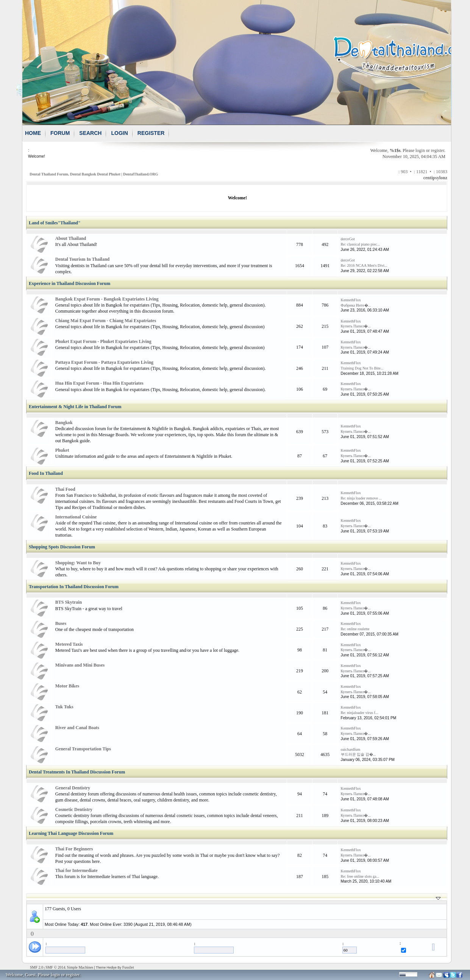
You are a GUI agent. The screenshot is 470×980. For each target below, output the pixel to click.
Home (33, 133)
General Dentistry (73, 788)
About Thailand (71, 238)
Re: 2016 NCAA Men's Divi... (364, 265)
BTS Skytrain (69, 602)
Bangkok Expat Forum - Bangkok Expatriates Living (107, 299)
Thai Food (65, 489)
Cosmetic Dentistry (74, 809)
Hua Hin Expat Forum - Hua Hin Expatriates (99, 383)
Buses (61, 623)
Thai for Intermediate (77, 870)
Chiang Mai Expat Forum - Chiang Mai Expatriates (106, 321)
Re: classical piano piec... (361, 244)
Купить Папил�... (356, 326)
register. (73, 975)
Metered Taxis (69, 644)
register (438, 150)
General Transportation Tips (83, 749)
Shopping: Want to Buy (78, 563)
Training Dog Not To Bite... (362, 368)
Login (119, 133)
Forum (60, 133)
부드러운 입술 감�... (358, 754)
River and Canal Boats (77, 728)
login (420, 150)
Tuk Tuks (64, 707)
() (32, 933)
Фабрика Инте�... (356, 305)
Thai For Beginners (74, 849)
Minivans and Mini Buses (80, 665)
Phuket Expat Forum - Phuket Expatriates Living (103, 341)
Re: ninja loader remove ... (361, 498)
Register (151, 133)
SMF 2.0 (37, 967)
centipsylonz (435, 178)
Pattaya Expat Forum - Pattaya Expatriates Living (104, 362)
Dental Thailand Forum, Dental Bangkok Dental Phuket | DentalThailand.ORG (94, 174)
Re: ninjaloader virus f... (360, 713)
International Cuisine (76, 517)
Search (90, 133)
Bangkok (64, 423)
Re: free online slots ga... (360, 876)
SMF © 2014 (55, 967)
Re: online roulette (355, 629)
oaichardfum (351, 749)
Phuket (62, 450)
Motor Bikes (67, 686)
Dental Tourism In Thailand (83, 259)
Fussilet (128, 967)
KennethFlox (351, 300)
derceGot (348, 239)
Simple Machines (80, 967)
